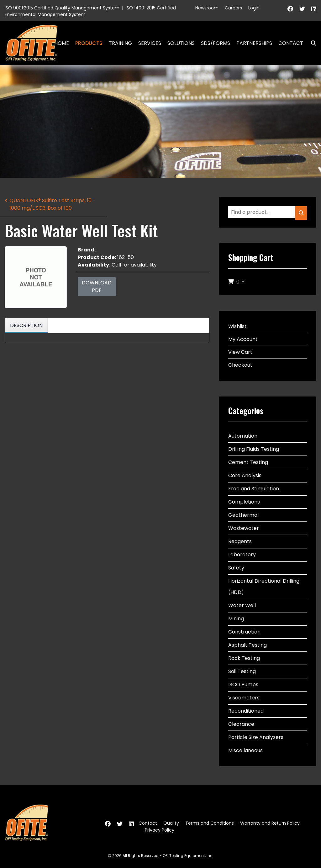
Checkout (240, 365)
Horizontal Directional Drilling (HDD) (264, 587)
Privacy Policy (160, 830)
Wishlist (237, 326)
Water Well (242, 605)
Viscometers (244, 698)
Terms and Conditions (210, 823)
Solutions (181, 43)
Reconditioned (246, 711)
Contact (291, 43)
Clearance (241, 724)
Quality (171, 823)
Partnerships (254, 43)
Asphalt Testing (247, 645)
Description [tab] (26, 325)
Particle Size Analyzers (256, 737)
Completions (244, 502)
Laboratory (242, 555)
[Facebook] (290, 9)
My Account (243, 339)
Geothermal (243, 515)
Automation (243, 436)
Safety (236, 568)
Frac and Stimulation (254, 489)
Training (120, 43)
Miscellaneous (245, 750)
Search (311, 43)
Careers (233, 8)
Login (254, 8)
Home (62, 43)
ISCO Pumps (243, 685)
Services (150, 43)
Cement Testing (248, 462)
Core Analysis (245, 475)
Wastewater (244, 528)
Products (89, 43)
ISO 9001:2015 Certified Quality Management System (62, 8)
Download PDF (97, 286)
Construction (244, 632)
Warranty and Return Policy (270, 823)
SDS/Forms (216, 43)
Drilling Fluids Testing (254, 449)
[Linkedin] (314, 9)
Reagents (240, 541)
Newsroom (207, 8)
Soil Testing (242, 671)
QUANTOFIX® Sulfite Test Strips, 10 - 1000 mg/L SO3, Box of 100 (53, 204)
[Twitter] (302, 9)
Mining (236, 619)
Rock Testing (244, 658)
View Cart (240, 352)
